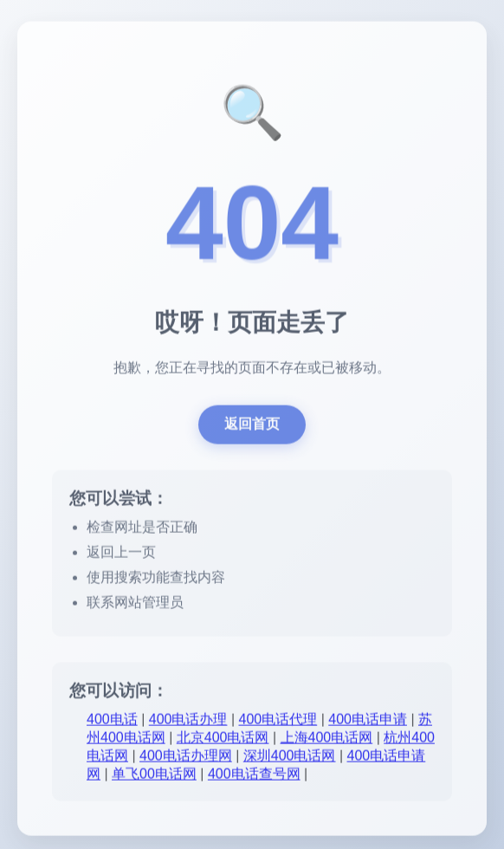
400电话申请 (368, 721)
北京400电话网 (223, 739)
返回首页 (252, 426)
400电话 (112, 721)
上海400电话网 (327, 739)
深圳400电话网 (290, 758)
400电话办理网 (186, 758)
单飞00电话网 (154, 776)
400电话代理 (278, 721)
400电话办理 (188, 721)
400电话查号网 (254, 776)
